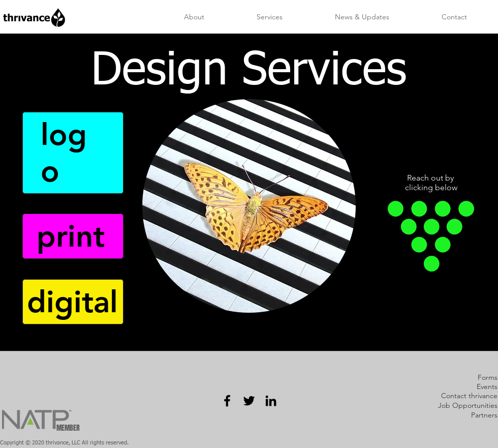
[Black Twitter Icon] (249, 401)
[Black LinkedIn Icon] (271, 401)
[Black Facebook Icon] (227, 401)
